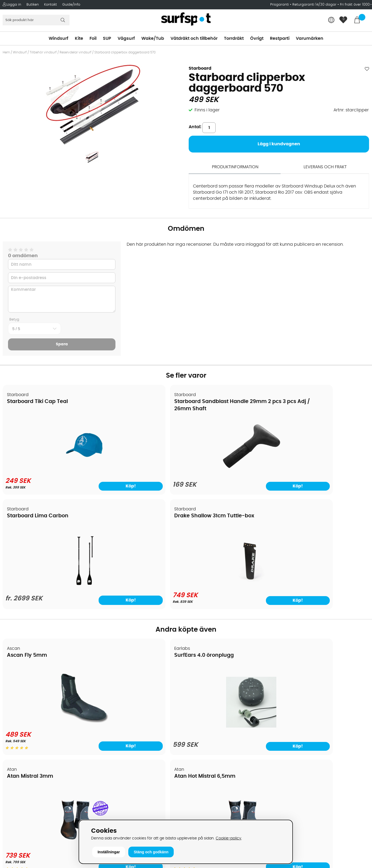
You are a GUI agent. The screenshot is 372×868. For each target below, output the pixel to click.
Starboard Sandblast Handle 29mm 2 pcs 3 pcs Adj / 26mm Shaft (133, 408)
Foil (93, 38)
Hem (6, 52)
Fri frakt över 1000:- (356, 5)
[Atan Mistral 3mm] (232, 607)
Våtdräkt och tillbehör (194, 38)
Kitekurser (16, 746)
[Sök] (36, 20)
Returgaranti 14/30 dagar (314, 5)
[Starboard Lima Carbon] (232, 469)
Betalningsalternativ (27, 690)
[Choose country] (331, 20)
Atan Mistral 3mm (216, 539)
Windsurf (59, 38)
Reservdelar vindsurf (75, 52)
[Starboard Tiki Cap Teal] (47, 468)
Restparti (280, 38)
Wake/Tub (153, 38)
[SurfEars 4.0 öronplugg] (139, 610)
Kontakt (51, 5)
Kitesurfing (200, 682)
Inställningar (109, 852)
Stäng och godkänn (151, 852)
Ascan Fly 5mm (27, 539)
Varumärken (310, 38)
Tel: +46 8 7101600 (116, 810)
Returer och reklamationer (33, 714)
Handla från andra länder (32, 706)
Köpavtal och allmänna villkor (37, 682)
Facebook (291, 780)
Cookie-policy (228, 838)
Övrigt (257, 38)
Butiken (33, 5)
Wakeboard (201, 698)
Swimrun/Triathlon (208, 722)
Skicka (356, 715)
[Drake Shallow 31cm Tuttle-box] (325, 468)
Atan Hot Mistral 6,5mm (316, 539)
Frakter (13, 698)
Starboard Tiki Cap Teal (38, 400)
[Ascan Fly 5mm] (47, 607)
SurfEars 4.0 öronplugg (130, 539)
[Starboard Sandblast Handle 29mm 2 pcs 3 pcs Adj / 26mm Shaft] (139, 469)
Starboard (200, 68)
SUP (107, 38)
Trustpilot (290, 806)
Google (288, 753)
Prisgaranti (280, 5)
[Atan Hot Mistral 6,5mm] (325, 607)
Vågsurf (126, 38)
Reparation (17, 738)
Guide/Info (71, 5)
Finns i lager (207, 110)
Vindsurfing (201, 674)
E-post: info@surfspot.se (124, 818)
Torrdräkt (234, 38)
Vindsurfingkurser (24, 754)
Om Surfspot (18, 674)
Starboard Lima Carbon (223, 400)
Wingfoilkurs (18, 762)
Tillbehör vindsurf (43, 52)
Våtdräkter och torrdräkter (217, 714)
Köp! (257, 484)
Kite (79, 38)
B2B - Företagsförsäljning (32, 722)
